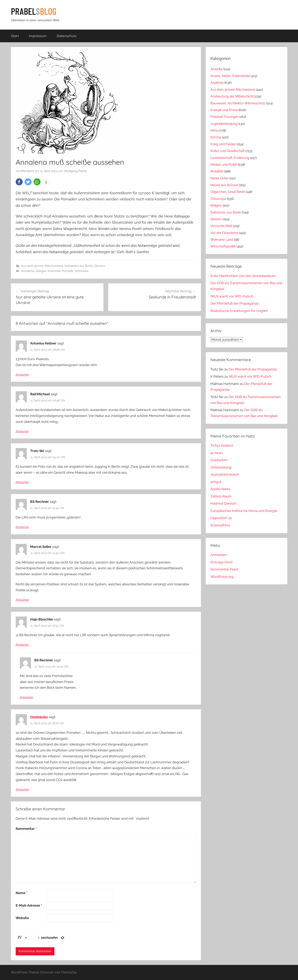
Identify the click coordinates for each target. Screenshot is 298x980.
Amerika (217, 69)
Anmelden (219, 555)
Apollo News (220, 489)
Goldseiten (219, 460)
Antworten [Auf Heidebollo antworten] (22, 790)
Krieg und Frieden (223, 144)
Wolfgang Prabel (75, 171)
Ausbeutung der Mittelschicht (232, 96)
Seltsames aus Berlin (79, 266)
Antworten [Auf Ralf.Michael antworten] (22, 431)
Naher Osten (220, 178)
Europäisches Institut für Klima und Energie (244, 511)
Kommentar (26, 829)
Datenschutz (67, 36)
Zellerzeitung (221, 467)
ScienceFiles (220, 525)
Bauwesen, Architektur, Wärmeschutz (238, 103)
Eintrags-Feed (221, 562)
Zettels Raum (221, 496)
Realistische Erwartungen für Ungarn (239, 311)
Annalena (28, 271)
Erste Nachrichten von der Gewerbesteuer (243, 276)
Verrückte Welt (221, 226)
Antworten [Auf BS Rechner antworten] (22, 527)
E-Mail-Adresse (29, 905)
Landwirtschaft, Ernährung (230, 158)
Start (15, 36)
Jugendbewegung (224, 124)
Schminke (82, 271)
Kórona (216, 137)
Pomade (68, 271)
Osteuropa (218, 199)
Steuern (100, 266)
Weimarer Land (222, 240)
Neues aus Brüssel (224, 185)
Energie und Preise (224, 110)
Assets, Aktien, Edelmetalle (230, 76)
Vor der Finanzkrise (224, 233)
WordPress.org (222, 577)
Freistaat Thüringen (224, 117)
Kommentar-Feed (224, 569)
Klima (215, 130)
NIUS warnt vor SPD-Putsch (232, 296)
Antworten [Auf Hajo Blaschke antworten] (22, 645)
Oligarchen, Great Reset (228, 192)
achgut (216, 482)
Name (22, 893)
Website (22, 918)
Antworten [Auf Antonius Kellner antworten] (22, 375)
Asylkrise (217, 83)
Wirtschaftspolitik (223, 246)
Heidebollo (39, 717)
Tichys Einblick (222, 445)
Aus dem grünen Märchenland (42, 266)
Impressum (38, 36)
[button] (19, 182)
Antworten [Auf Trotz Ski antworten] (22, 482)
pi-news (217, 453)
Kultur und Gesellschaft (228, 151)
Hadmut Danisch (223, 503)
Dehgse (41, 271)
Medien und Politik (224, 165)
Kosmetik (54, 271)
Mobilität (217, 171)
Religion (216, 205)
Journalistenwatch (225, 474)
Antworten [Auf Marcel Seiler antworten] (22, 600)
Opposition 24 (221, 518)
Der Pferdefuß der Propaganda (234, 303)
